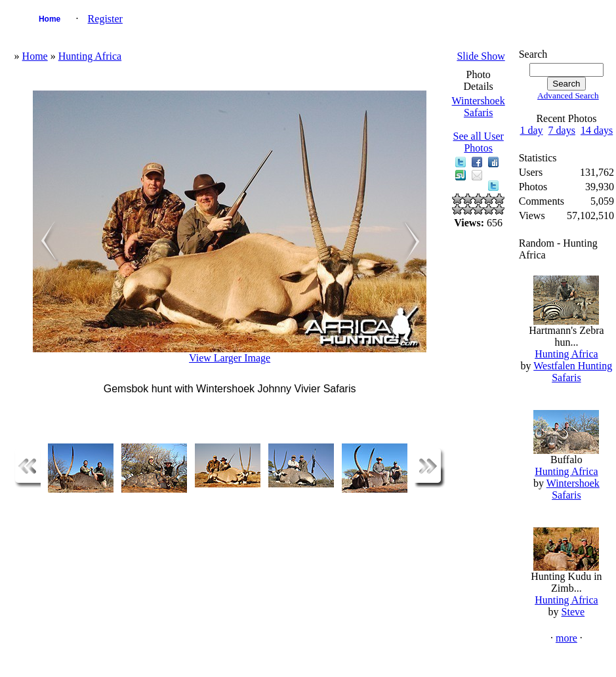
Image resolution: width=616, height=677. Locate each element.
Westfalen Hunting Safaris (573, 372)
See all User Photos (479, 142)
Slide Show (481, 56)
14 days (597, 130)
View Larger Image (230, 358)
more (566, 638)
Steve (573, 612)
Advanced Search (568, 95)
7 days (562, 130)
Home (50, 19)
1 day (532, 130)
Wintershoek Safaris (479, 107)
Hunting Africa (90, 56)
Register (105, 19)
